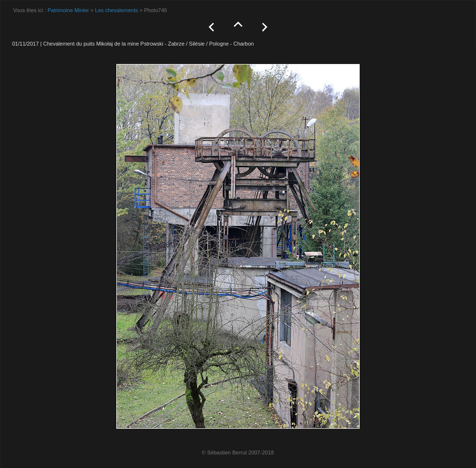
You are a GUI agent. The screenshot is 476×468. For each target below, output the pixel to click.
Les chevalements (117, 10)
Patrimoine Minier (68, 10)
